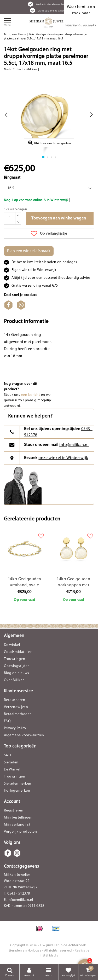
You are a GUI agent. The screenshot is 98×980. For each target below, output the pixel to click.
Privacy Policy (15, 728)
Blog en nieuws (17, 673)
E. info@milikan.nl (19, 900)
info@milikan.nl (74, 445)
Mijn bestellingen (18, 818)
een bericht (31, 395)
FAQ (7, 721)
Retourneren (15, 700)
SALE (8, 755)
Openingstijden (17, 666)
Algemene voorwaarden (24, 735)
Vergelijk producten (20, 832)
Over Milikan (14, 680)
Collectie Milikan (25, 69)
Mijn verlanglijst (17, 825)
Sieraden (11, 762)
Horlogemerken (17, 791)
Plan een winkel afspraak (29, 251)
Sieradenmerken (18, 784)
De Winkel (12, 770)
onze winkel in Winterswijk (63, 458)
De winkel (12, 645)
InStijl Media (49, 956)
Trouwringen (15, 659)
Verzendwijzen (16, 707)
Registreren (14, 811)
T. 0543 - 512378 (17, 894)
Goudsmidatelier (18, 652)
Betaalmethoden (18, 714)
